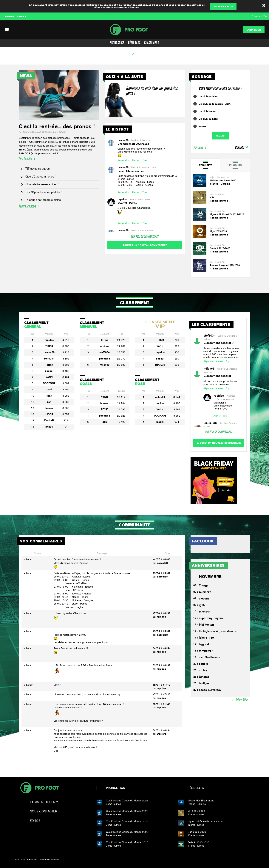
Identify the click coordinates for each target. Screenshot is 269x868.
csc (201, 657)
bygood (204, 644)
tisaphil (160, 422)
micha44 (205, 612)
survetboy (215, 690)
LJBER (49, 414)
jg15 (202, 605)
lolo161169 (206, 638)
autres (202, 126)
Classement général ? (219, 343)
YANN (49, 377)
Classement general (217, 376)
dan (49, 402)
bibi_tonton (206, 625)
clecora (204, 599)
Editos (35, 821)
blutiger (204, 683)
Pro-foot (40, 788)
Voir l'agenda (12, 60)
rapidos (122, 199)
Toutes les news (27, 206)
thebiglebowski (209, 631)
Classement (152, 43)
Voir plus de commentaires (145, 237)
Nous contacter (44, 812)
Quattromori (213, 657)
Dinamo (204, 677)
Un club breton (207, 111)
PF (134, 30)
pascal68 (123, 140)
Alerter (136, 160)
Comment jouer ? (44, 802)
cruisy (203, 670)
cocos (203, 690)
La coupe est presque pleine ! (44, 200)
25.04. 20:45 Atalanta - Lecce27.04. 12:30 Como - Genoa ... (136, 185)
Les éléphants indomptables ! (44, 192)
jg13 (49, 396)
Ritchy (49, 365)
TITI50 (49, 346)
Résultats (134, 43)
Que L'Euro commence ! (40, 176)
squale (203, 664)
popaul (160, 359)
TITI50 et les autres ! (38, 169)
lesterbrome (229, 631)
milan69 (105, 365)
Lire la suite (25, 159)
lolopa (49, 408)
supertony (206, 618)
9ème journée (139, 802)
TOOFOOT (49, 383)
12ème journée (219, 201)
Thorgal (204, 586)
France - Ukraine (220, 184)
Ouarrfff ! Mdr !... (127, 203)
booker (49, 371)
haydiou (219, 618)
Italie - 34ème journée (131, 171)
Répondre (123, 160)
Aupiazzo (205, 592)
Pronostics (117, 43)
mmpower (206, 651)
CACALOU (210, 423)
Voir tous (198, 147)
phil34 (49, 427)
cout (49, 389)
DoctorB (49, 420)
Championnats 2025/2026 (133, 144)
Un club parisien (208, 96)
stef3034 (49, 359)
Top (144, 160)
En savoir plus (223, 7)
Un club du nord (208, 119)
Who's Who (242, 700)
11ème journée (219, 252)
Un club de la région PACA (215, 104)
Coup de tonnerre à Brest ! (42, 184)
